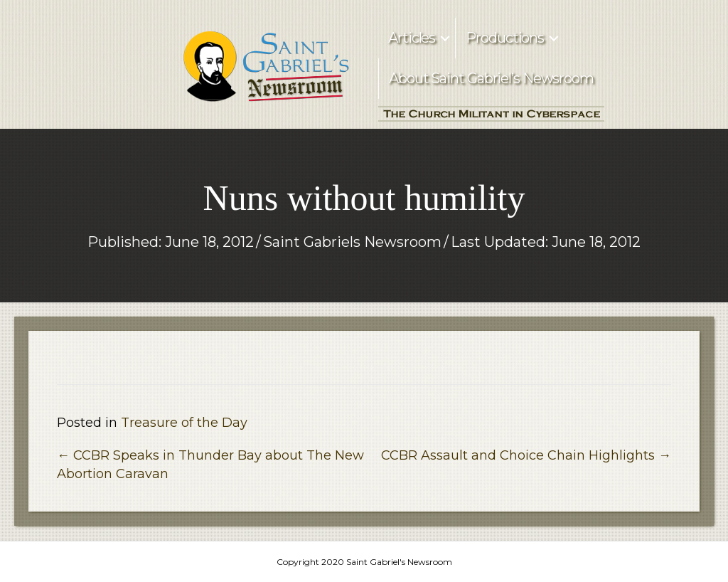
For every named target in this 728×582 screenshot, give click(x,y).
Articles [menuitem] (412, 38)
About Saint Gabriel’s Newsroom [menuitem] (491, 78)
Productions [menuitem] (505, 38)
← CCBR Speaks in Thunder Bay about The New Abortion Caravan (210, 465)
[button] (445, 38)
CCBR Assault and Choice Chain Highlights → (526, 455)
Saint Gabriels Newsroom (352, 242)
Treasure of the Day (184, 423)
